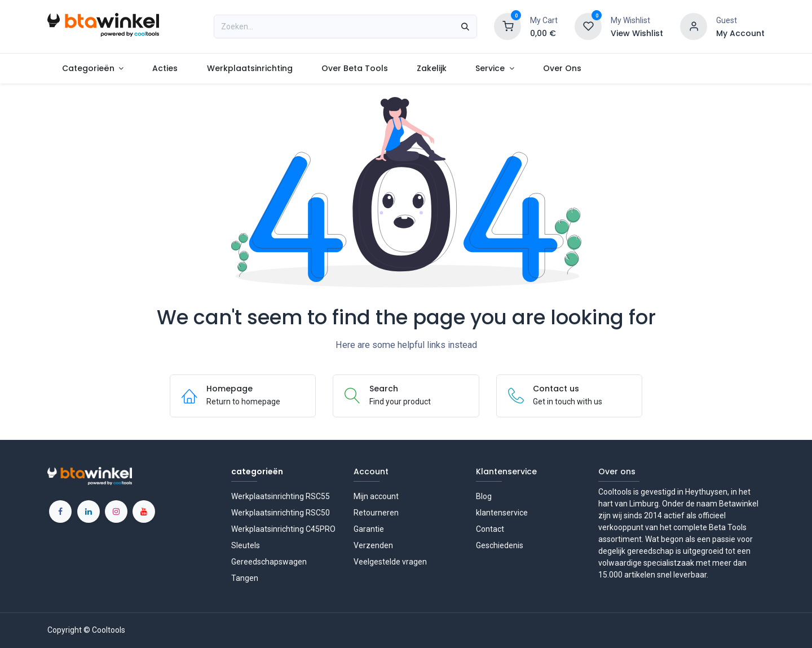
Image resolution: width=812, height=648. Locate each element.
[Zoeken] (465, 27)
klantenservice (502, 513)
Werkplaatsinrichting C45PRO (283, 529)
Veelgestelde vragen (390, 562)
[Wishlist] (588, 26)
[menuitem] (93, 69)
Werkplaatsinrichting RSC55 (281, 496)
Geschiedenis (500, 545)
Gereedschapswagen (269, 562)
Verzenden (373, 545)
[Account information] (694, 26)
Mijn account (376, 496)
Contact (490, 529)
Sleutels (246, 545)
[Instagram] (116, 512)
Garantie (369, 529)
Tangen (245, 578)
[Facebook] (60, 512)
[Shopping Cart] (507, 26)
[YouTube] (144, 512)
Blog (484, 496)
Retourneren (376, 513)
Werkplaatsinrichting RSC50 (281, 513)
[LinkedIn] (89, 512)
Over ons (617, 471)
